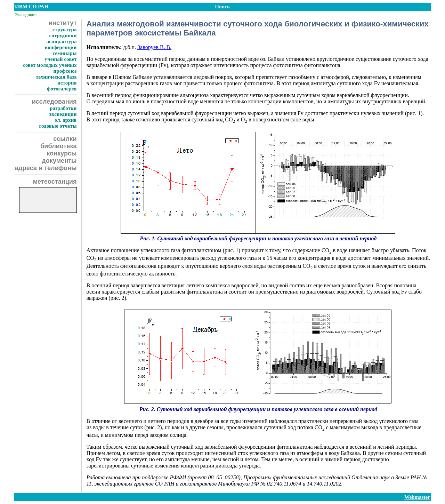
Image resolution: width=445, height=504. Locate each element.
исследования (54, 102)
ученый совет (61, 59)
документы (59, 161)
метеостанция (55, 182)
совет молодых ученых (50, 65)
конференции (61, 47)
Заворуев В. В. (154, 47)
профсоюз (65, 71)
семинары (64, 53)
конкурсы (62, 153)
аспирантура (61, 41)
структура (65, 30)
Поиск (222, 7)
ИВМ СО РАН (32, 7)
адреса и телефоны (46, 168)
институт (63, 23)
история (67, 83)
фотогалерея (62, 89)
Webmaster (417, 497)
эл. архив (66, 120)
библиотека (58, 146)
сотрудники (63, 35)
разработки (63, 108)
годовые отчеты (58, 126)
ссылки (65, 139)
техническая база (56, 77)
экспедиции (63, 114)
